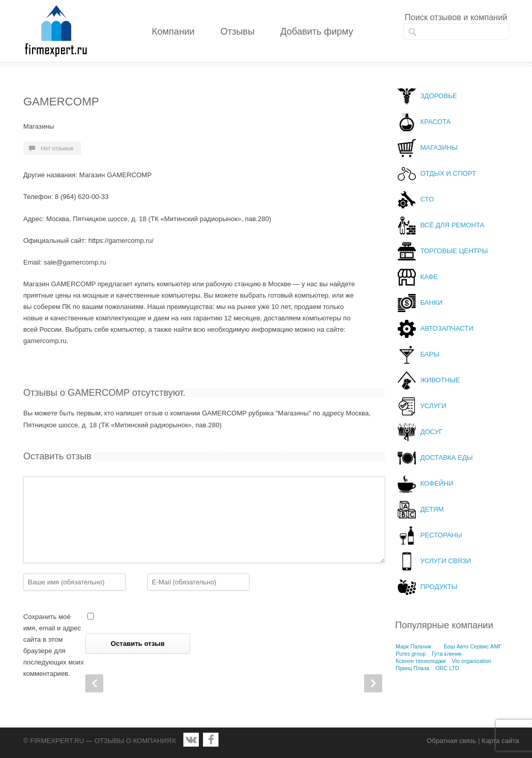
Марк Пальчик (413, 646)
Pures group (411, 654)
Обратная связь (451, 741)
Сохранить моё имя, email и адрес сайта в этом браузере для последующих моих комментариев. (53, 645)
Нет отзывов (57, 148)
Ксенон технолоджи (421, 661)
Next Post (373, 683)
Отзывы (238, 32)
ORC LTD (447, 668)
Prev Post (94, 683)
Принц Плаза (412, 668)
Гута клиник (447, 654)
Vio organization (472, 661)
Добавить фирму (317, 32)
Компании (173, 32)
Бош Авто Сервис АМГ (473, 646)
